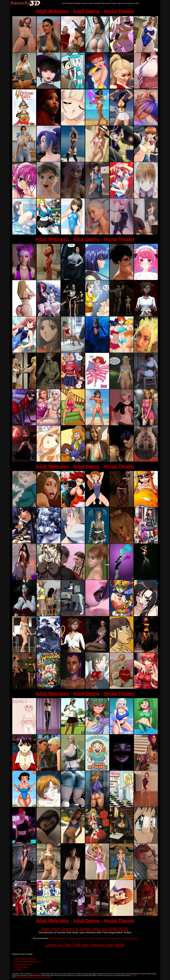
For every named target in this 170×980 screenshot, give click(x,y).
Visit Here (134, 975)
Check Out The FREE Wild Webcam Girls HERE (85, 945)
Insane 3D (116, 938)
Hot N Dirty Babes (21, 967)
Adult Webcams (52, 11)
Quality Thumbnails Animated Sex (27, 961)
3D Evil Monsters (57, 938)
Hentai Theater (119, 11)
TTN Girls (18, 970)
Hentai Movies (130, 938)
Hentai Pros (103, 938)
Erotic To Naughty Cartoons (25, 959)
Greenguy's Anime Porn (23, 964)
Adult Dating (86, 11)
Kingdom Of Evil (76, 938)
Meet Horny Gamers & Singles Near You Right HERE (85, 929)
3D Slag (90, 938)
